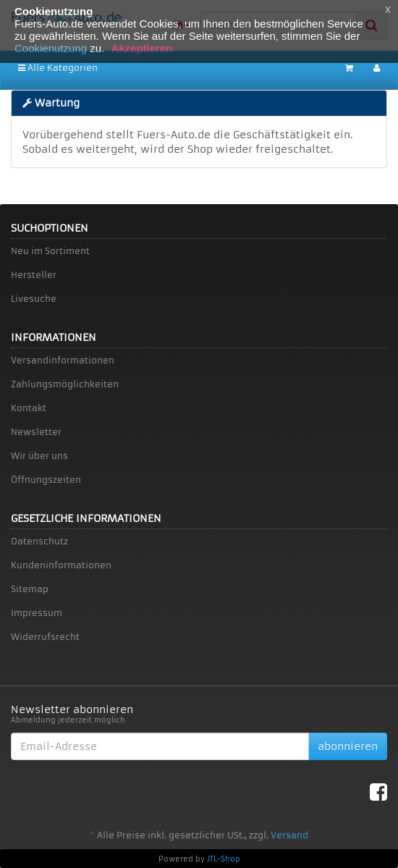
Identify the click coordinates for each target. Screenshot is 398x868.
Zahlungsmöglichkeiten (65, 384)
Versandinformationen (63, 360)
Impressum (37, 613)
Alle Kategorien (58, 68)
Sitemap (30, 589)
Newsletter (36, 432)
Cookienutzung (51, 48)
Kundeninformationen (61, 565)
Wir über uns (39, 456)
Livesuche (34, 299)
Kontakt (29, 408)
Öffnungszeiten (46, 480)
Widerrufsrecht (45, 637)
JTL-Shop (224, 859)
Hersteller (34, 275)
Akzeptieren (141, 48)
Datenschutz (39, 541)
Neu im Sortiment (50, 251)
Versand (289, 835)
